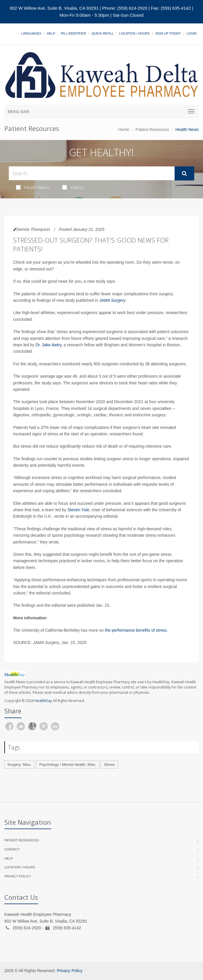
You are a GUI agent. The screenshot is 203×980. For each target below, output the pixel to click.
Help (51, 33)
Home (124, 129)
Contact (12, 849)
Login (192, 33)
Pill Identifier (73, 33)
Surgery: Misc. (19, 765)
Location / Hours (134, 33)
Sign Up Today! (168, 33)
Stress (109, 765)
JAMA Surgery (112, 300)
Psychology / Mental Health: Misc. (68, 765)
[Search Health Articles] (92, 173)
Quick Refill (103, 33)
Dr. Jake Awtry (48, 345)
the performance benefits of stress (136, 630)
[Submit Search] (184, 173)
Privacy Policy (18, 876)
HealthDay (43, 701)
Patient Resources (152, 129)
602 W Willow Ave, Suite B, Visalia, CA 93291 (54, 8)
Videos (73, 187)
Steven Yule (78, 510)
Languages (31, 33)
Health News (33, 187)
